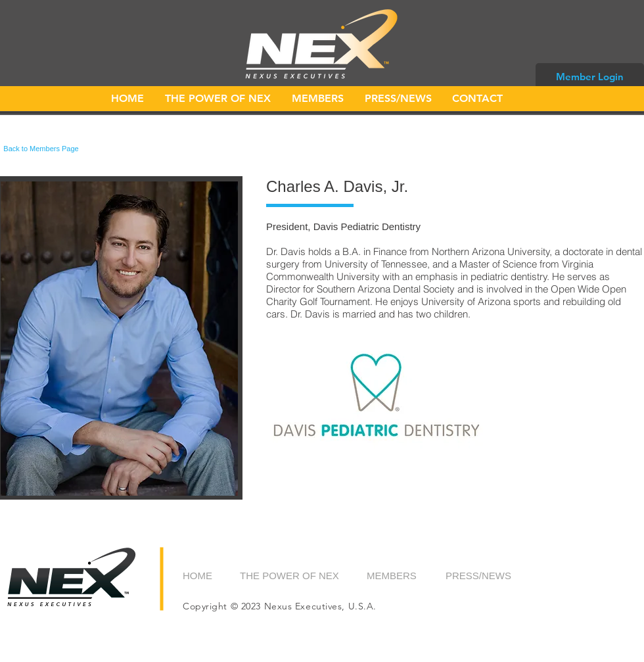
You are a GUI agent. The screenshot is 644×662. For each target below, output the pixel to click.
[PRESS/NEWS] (479, 575)
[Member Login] (590, 76)
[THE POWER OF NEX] (290, 575)
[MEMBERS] (400, 575)
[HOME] (212, 575)
